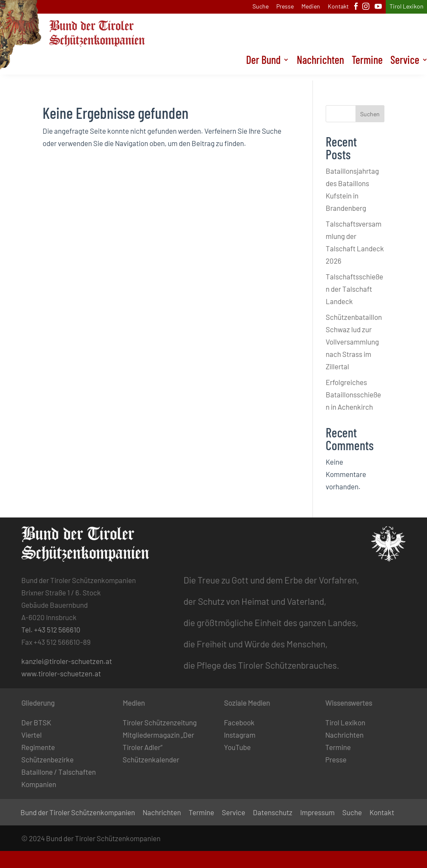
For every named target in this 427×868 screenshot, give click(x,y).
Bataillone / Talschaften (59, 772)
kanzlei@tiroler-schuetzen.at (67, 661)
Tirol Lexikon (407, 7)
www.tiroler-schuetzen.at (61, 673)
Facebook (239, 722)
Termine (367, 67)
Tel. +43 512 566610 (51, 629)
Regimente (38, 747)
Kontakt (338, 7)
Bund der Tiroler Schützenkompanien (78, 813)
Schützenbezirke (47, 759)
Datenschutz (273, 813)
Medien (311, 7)
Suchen (370, 114)
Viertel (32, 735)
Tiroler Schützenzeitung (160, 722)
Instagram (240, 735)
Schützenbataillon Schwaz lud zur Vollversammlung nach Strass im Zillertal (354, 342)
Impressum (317, 813)
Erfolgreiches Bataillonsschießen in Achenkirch (353, 394)
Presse (285, 7)
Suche (261, 7)
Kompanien (39, 784)
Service (234, 813)
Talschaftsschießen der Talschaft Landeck (354, 289)
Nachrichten (320, 67)
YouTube (237, 747)
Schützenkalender (151, 759)
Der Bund (263, 67)
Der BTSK (36, 722)
